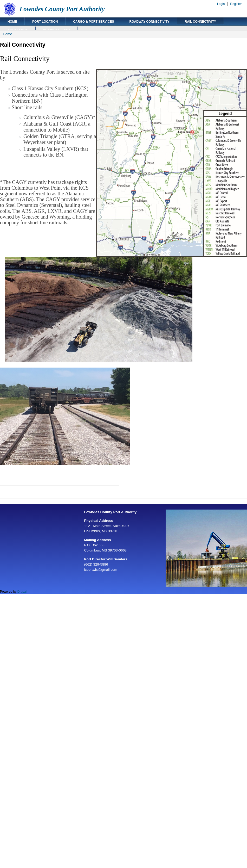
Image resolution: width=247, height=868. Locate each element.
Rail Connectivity (200, 22)
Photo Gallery (57, 31)
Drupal (22, 592)
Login (221, 4)
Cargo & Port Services (93, 22)
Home (12, 22)
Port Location (45, 22)
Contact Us (18, 31)
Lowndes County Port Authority (62, 9)
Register (236, 4)
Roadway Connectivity (149, 22)
